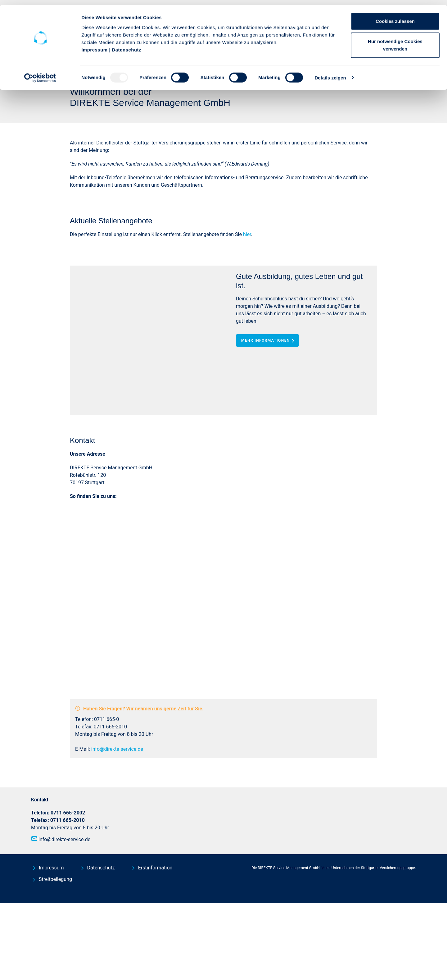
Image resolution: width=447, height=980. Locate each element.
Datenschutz (126, 45)
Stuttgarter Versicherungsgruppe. (388, 945)
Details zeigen (330, 73)
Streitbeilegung (55, 956)
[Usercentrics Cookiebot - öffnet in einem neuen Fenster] (40, 73)
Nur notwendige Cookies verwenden (395, 41)
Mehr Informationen (269, 469)
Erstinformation (155, 945)
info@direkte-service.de (117, 826)
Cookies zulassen (395, 16)
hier (247, 363)
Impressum (95, 45)
